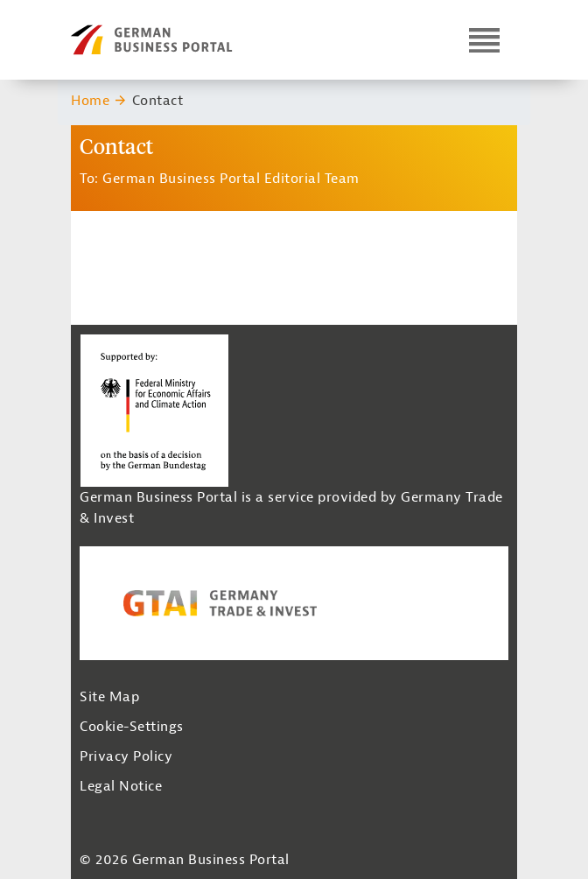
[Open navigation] (484, 40)
